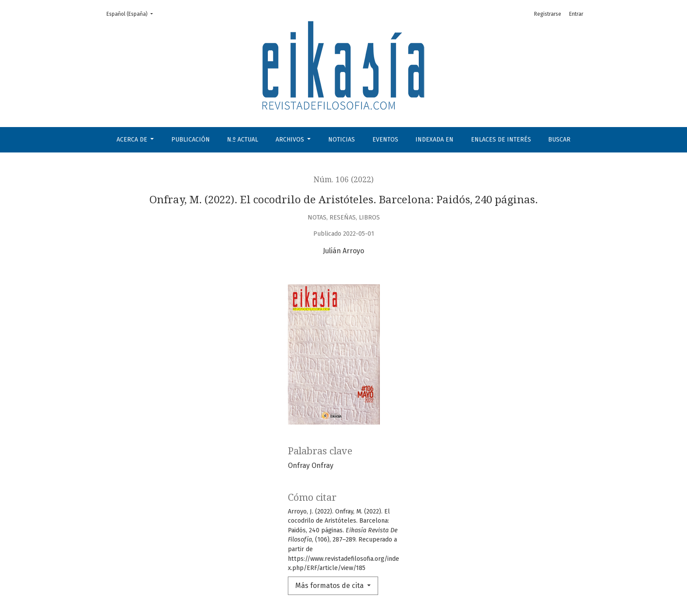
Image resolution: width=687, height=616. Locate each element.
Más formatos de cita (330, 586)
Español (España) (132, 13)
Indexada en (434, 140)
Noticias (342, 140)
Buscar (559, 140)
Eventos (385, 140)
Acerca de (133, 140)
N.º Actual (243, 140)
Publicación (191, 140)
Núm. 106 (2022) (344, 180)
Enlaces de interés (501, 140)
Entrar (576, 14)
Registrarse (548, 14)
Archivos (291, 140)
